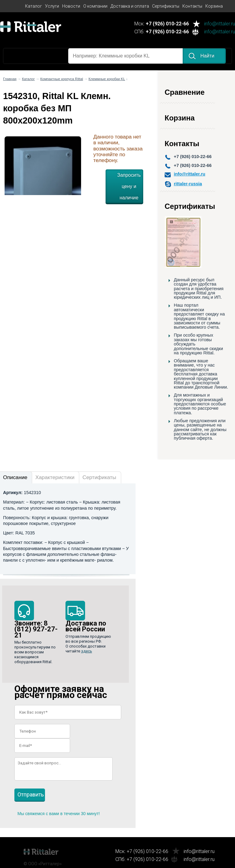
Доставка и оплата (130, 6)
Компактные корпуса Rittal (62, 79)
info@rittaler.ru (220, 24)
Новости (71, 6)
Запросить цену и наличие (129, 186)
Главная (10, 79)
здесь (87, 651)
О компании (95, 6)
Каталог (34, 6)
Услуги (52, 6)
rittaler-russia (188, 184)
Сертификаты (166, 6)
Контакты (192, 6)
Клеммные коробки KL (107, 79)
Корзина (214, 6)
